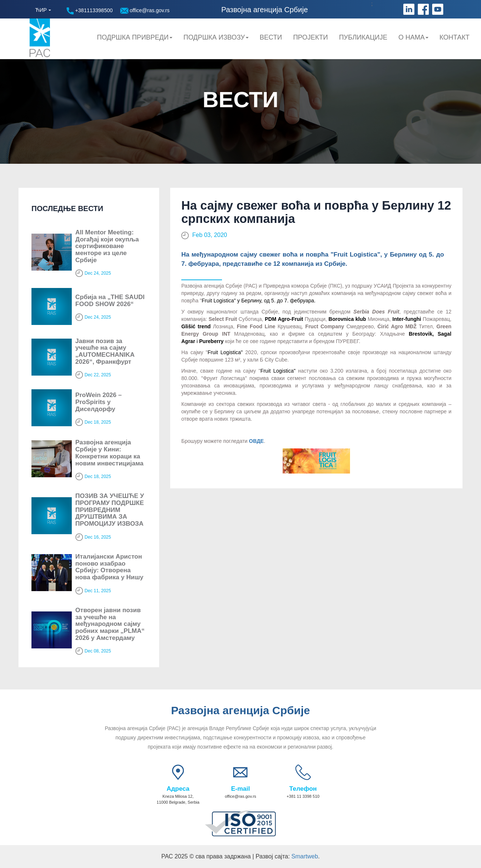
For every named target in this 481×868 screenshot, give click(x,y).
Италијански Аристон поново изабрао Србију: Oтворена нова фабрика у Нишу (110, 567)
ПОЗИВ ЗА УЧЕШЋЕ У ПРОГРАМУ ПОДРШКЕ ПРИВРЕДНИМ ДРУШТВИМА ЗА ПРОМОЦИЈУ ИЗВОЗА (110, 510)
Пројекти (310, 37)
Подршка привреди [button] (135, 37)
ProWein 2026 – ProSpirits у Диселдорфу (99, 402)
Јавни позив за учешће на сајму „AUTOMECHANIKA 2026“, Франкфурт (105, 351)
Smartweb (305, 856)
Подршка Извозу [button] (216, 37)
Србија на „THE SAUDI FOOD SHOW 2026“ (110, 301)
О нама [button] (413, 37)
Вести (271, 37)
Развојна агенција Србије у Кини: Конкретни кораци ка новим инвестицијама (110, 453)
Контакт (455, 37)
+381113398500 (90, 11)
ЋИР (41, 10)
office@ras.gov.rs (145, 11)
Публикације (363, 37)
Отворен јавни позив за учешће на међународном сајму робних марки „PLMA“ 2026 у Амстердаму (110, 624)
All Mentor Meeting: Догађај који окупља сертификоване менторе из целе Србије (107, 246)
